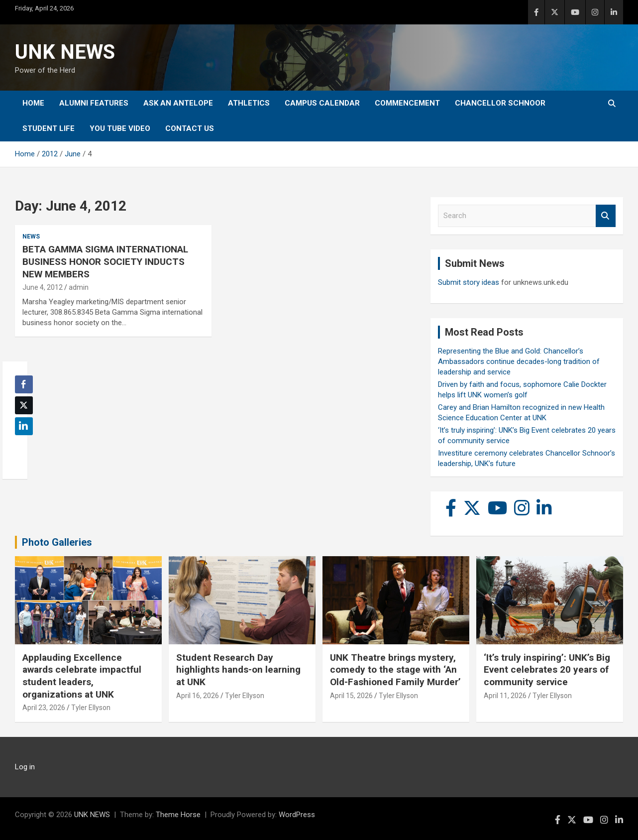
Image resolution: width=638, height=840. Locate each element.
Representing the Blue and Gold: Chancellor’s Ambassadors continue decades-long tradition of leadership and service (519, 361)
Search (606, 216)
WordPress (297, 815)
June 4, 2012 (43, 287)
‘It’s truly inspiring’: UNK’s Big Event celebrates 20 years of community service (547, 670)
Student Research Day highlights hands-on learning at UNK (238, 670)
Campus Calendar (322, 103)
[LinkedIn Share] (24, 426)
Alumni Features (94, 103)
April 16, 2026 (198, 696)
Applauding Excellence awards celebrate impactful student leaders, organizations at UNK (82, 676)
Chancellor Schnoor (500, 103)
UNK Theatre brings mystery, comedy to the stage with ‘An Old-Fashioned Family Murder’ (395, 670)
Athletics (249, 103)
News (31, 237)
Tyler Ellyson (91, 708)
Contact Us (190, 128)
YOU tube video (120, 128)
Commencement (407, 103)
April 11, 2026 (505, 696)
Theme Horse (178, 815)
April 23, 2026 (44, 708)
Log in (25, 767)
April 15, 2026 (351, 696)
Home (33, 103)
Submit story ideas (469, 282)
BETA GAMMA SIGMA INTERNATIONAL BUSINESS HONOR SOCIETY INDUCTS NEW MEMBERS (105, 261)
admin (79, 287)
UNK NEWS (65, 52)
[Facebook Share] (24, 384)
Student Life (49, 128)
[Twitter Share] (24, 405)
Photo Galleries (57, 542)
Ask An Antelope (178, 103)
